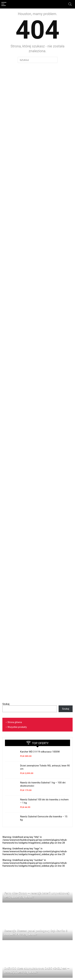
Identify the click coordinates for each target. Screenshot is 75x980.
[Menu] (4, 4)
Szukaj (6, 704)
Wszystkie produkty (17, 727)
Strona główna (15, 722)
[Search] (70, 4)
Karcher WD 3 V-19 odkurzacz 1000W (40, 752)
